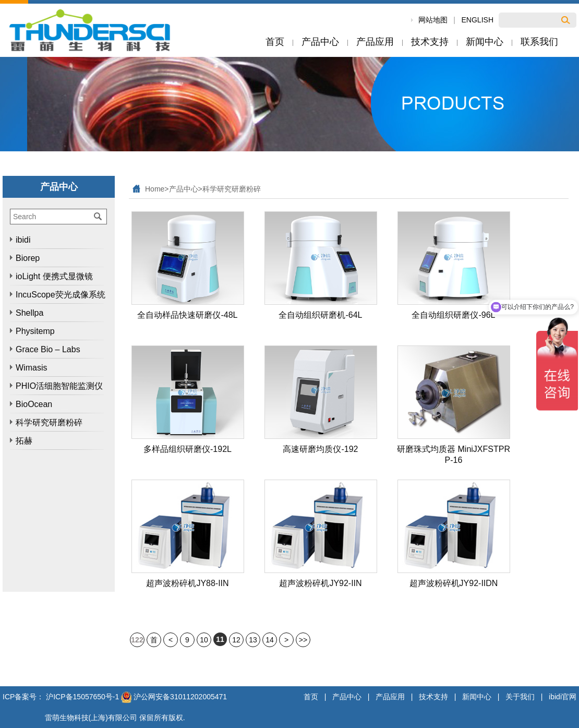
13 (253, 640)
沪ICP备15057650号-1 (82, 697)
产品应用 (390, 697)
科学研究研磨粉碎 (232, 189)
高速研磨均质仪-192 (320, 449)
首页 (154, 641)
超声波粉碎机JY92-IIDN (454, 583)
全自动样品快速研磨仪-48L (187, 315)
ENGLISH (478, 20)
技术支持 (433, 697)
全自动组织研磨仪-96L (453, 315)
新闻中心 (477, 697)
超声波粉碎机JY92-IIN (320, 583)
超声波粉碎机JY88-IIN (187, 583)
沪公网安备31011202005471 (174, 697)
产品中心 (184, 189)
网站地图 (433, 20)
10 (204, 640)
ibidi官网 (563, 697)
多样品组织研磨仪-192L (188, 449)
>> (303, 640)
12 (236, 640)
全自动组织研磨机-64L (320, 315)
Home (155, 189)
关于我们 (520, 697)
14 (270, 640)
